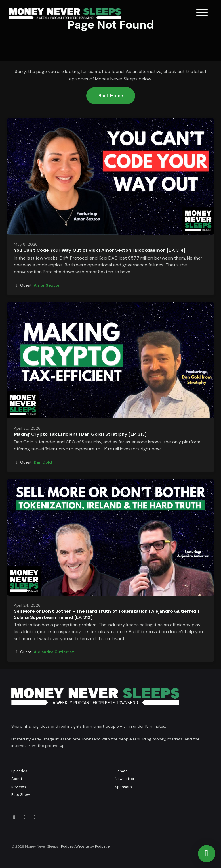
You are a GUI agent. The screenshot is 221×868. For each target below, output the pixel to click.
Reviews (19, 787)
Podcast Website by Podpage (85, 846)
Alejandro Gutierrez (54, 652)
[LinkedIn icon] (35, 817)
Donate (121, 771)
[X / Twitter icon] (14, 817)
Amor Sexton (47, 285)
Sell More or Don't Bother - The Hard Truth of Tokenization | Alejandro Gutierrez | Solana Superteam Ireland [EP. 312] (106, 614)
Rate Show (21, 795)
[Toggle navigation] (202, 13)
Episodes (19, 771)
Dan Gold (43, 462)
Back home (111, 96)
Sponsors (123, 787)
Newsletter (125, 779)
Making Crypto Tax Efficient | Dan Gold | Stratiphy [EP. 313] (80, 434)
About (17, 779)
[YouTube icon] (24, 817)
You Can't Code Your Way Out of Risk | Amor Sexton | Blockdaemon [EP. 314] (100, 250)
